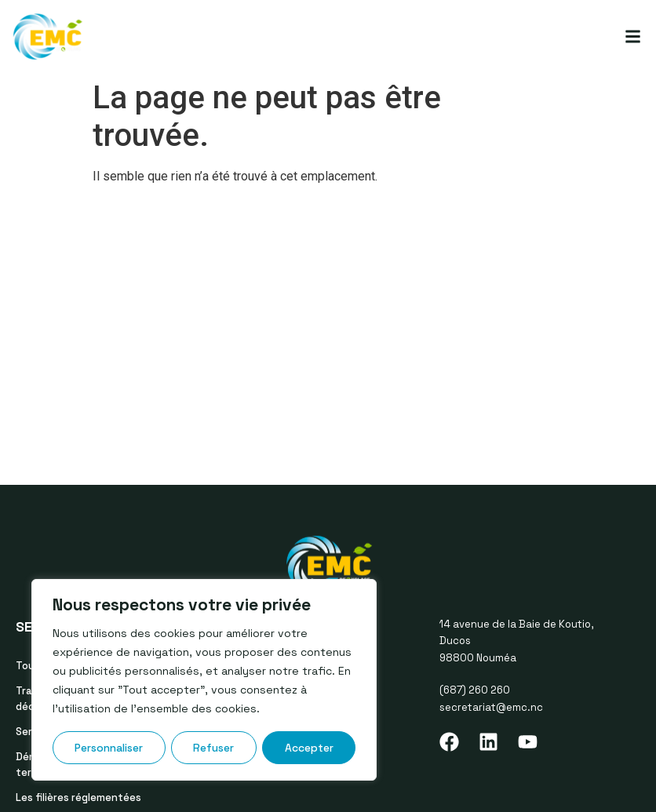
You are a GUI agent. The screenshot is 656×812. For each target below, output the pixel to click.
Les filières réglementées (78, 797)
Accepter (309, 748)
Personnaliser (109, 748)
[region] (204, 680)
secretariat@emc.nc (491, 707)
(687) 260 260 (475, 690)
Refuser (214, 748)
